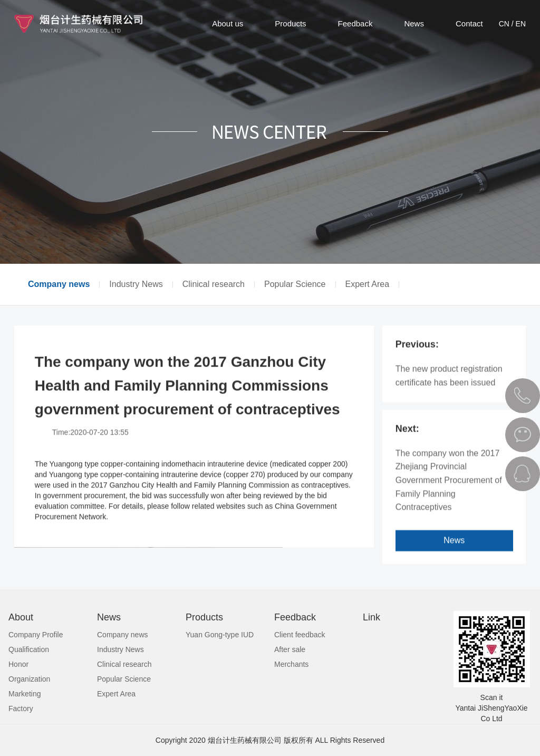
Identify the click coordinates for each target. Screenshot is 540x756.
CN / (506, 24)
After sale (290, 649)
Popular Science (295, 284)
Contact (469, 23)
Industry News (136, 284)
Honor (18, 664)
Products (290, 23)
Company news (59, 284)
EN (521, 24)
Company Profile (36, 635)
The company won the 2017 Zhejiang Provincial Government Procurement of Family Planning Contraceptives (449, 489)
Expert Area (368, 284)
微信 (523, 435)
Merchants (291, 664)
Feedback (355, 23)
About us (228, 23)
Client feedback (300, 635)
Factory (21, 709)
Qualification (29, 649)
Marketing (25, 694)
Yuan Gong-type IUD (220, 635)
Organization (29, 679)
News (414, 23)
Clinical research (214, 284)
